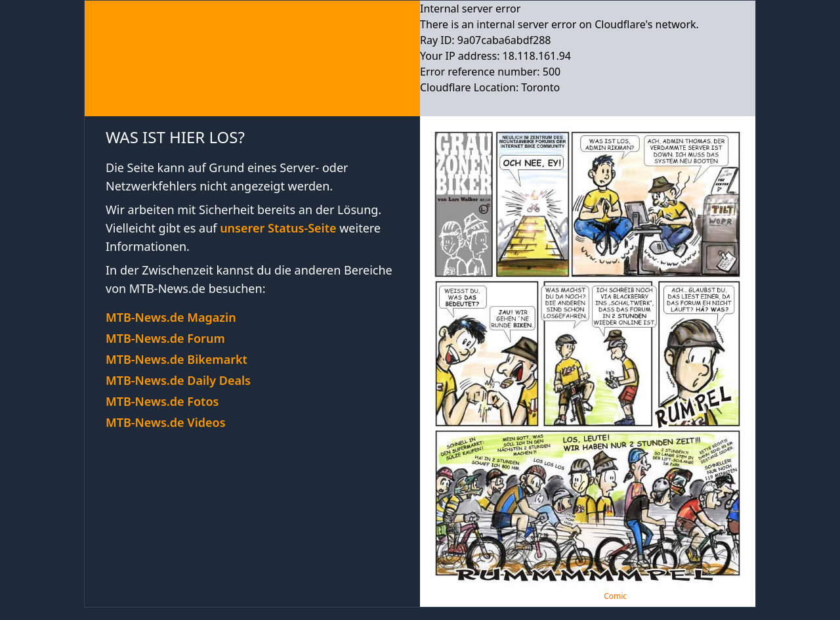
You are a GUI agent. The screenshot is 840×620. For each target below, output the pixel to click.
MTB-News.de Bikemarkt (177, 359)
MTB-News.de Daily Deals (178, 380)
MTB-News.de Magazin (171, 317)
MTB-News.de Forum (165, 338)
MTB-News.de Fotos (162, 401)
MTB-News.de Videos (166, 422)
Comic (615, 596)
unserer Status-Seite (278, 228)
